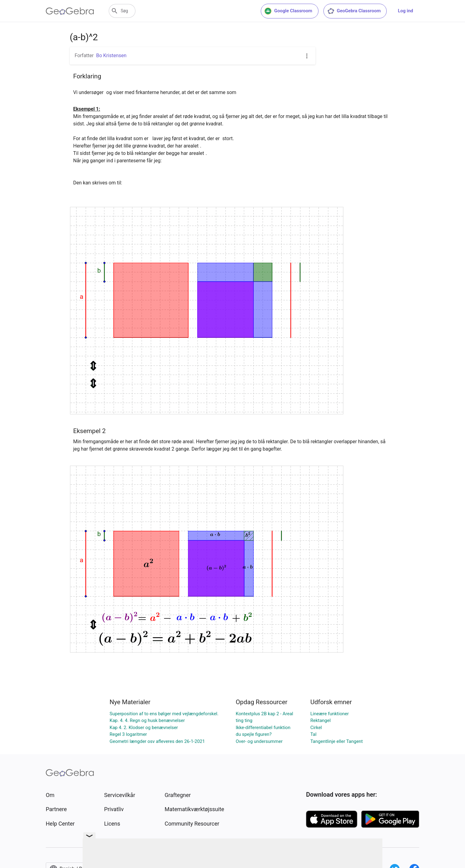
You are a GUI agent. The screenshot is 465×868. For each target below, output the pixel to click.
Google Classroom (288, 11)
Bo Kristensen (111, 55)
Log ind (405, 11)
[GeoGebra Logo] (70, 11)
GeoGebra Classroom (354, 11)
